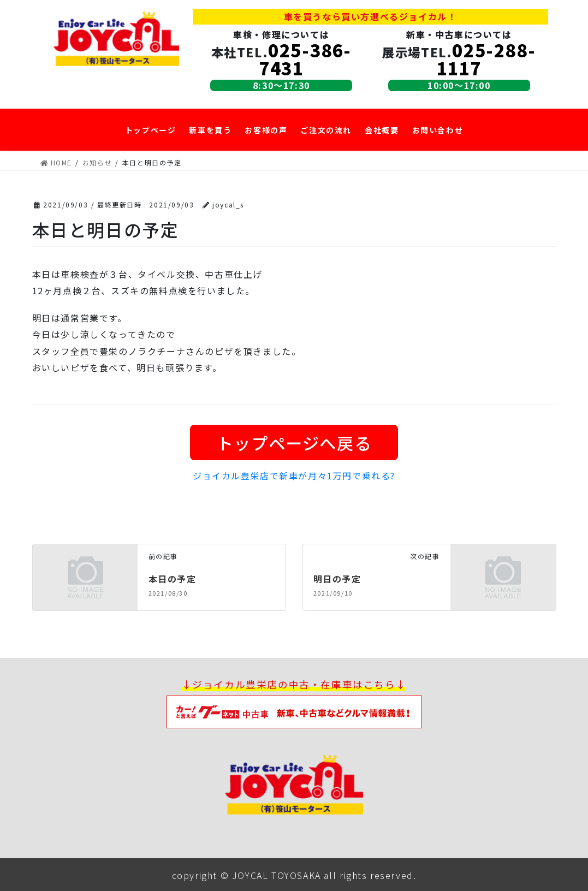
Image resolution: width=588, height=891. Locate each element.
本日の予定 (173, 578)
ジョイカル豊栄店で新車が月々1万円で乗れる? (294, 475)
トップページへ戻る (294, 442)
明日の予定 (337, 578)
